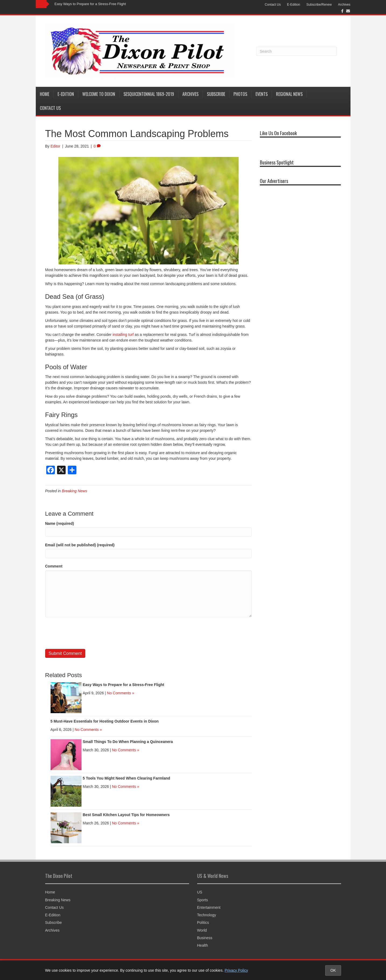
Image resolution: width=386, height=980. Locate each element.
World (202, 930)
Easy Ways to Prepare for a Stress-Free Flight (90, 4)
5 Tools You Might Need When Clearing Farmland (127, 778)
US (200, 892)
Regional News (289, 94)
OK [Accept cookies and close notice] (333, 970)
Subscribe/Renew (319, 5)
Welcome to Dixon (99, 94)
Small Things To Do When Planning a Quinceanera (128, 742)
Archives (344, 5)
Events (262, 94)
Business (205, 938)
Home (45, 94)
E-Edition (294, 5)
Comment (54, 566)
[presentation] (86, 633)
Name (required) (60, 523)
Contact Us (273, 5)
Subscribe (216, 94)
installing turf (123, 335)
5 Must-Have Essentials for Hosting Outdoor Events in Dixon (105, 721)
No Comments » (121, 693)
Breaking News (75, 491)
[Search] (296, 51)
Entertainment (209, 907)
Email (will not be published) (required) (80, 545)
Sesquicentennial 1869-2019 (149, 94)
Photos (240, 94)
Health (203, 945)
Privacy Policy (236, 970)
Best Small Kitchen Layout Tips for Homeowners (126, 815)
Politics (203, 922)
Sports (203, 900)
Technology (207, 915)
